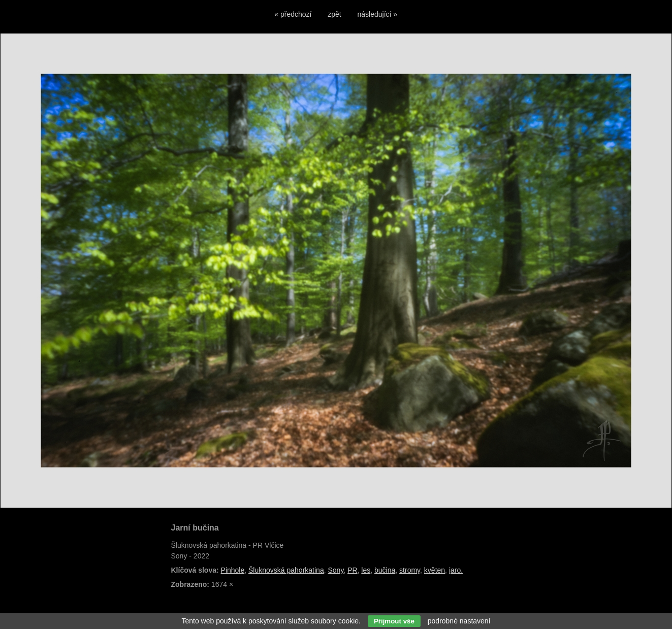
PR (352, 570)
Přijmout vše (394, 621)
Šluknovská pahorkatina (286, 570)
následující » (378, 14)
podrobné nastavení (459, 621)
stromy (410, 570)
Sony (335, 570)
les (366, 570)
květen (435, 570)
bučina (385, 570)
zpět (334, 14)
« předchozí (293, 14)
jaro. (456, 570)
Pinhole (233, 570)
